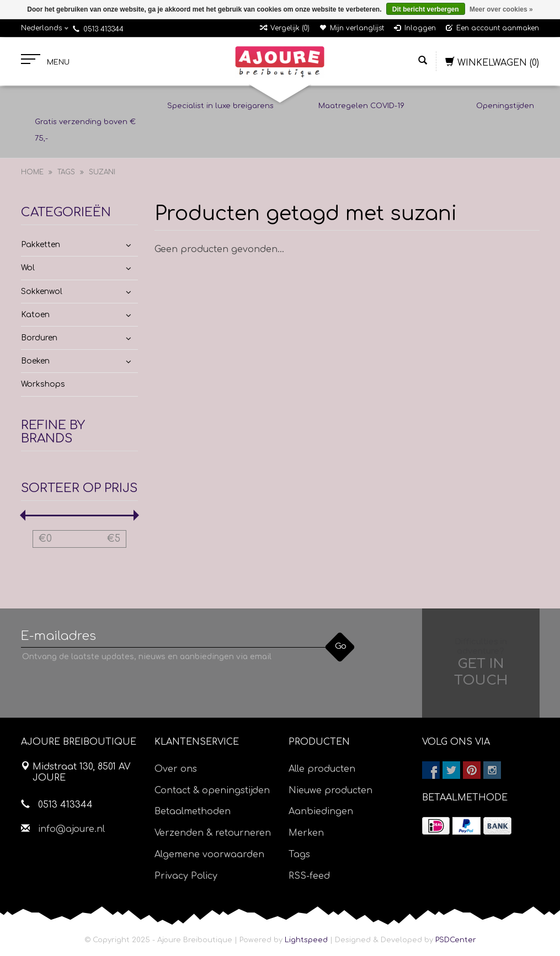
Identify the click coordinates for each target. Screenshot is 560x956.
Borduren (39, 338)
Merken (306, 833)
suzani (102, 172)
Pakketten (41, 245)
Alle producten (322, 769)
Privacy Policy (186, 876)
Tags (66, 172)
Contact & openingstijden (212, 791)
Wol (28, 268)
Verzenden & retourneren (213, 833)
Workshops (43, 384)
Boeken (35, 361)
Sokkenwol (42, 292)
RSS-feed (309, 876)
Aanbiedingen (321, 811)
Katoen (35, 315)
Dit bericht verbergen (426, 9)
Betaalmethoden (193, 811)
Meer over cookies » (501, 9)
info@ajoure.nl (71, 829)
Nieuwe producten (330, 791)
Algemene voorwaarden (209, 854)
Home (32, 172)
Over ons (176, 769)
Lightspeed (306, 940)
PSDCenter (456, 940)
